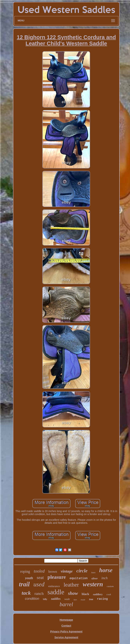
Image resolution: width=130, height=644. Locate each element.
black (85, 594)
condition (32, 599)
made (83, 600)
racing (102, 599)
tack (26, 593)
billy (45, 599)
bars (75, 600)
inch (105, 578)
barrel (66, 604)
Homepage (66, 620)
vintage (67, 571)
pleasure (57, 577)
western (93, 584)
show (73, 593)
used (39, 584)
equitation (79, 578)
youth (29, 578)
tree (91, 599)
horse (106, 570)
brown (53, 572)
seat (40, 577)
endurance (54, 586)
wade (67, 599)
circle (82, 571)
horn (93, 573)
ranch (39, 593)
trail (24, 584)
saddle (56, 592)
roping (25, 571)
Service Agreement (66, 637)
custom (110, 586)
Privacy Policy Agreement (66, 632)
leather (71, 585)
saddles (56, 599)
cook (109, 594)
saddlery (98, 594)
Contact (66, 626)
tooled (39, 571)
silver (95, 578)
